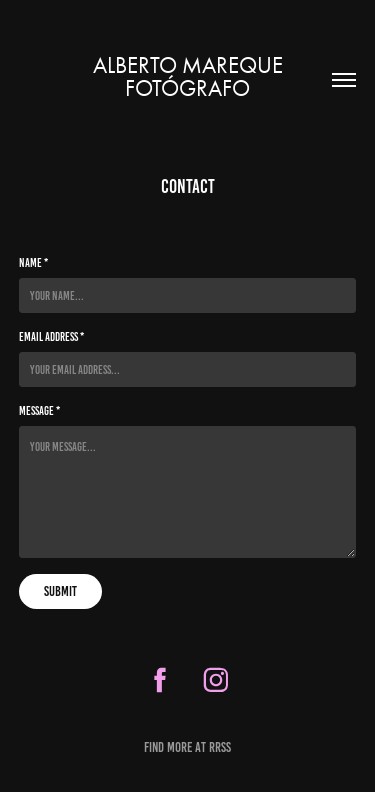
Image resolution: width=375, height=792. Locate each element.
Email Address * (51, 336)
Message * (39, 410)
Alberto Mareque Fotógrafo (190, 77)
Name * (33, 262)
